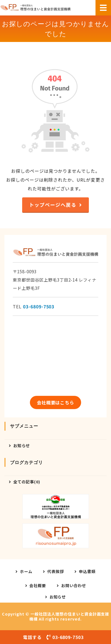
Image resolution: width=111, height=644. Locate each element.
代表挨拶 (56, 571)
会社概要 (38, 585)
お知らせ (22, 445)
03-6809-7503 (39, 306)
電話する (56, 637)
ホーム (26, 571)
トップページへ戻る (53, 205)
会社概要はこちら (56, 402)
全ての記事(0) (27, 482)
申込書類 (87, 571)
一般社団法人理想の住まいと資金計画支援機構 (69, 616)
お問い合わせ (74, 585)
